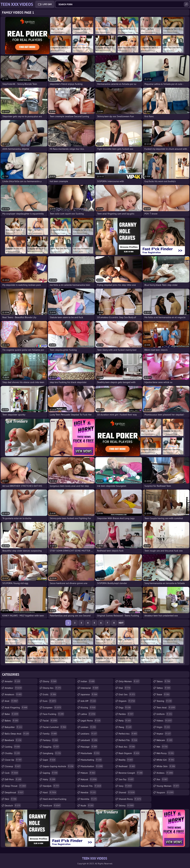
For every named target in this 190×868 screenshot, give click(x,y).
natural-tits (91, 786)
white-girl (166, 760)
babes (12, 721)
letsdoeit (89, 740)
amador (13, 681)
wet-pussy (165, 753)
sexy (125, 786)
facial (50, 721)
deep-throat (16, 786)
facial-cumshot (55, 727)
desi (11, 799)
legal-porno (91, 721)
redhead (127, 766)
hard (50, 792)
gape (49, 760)
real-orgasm (129, 753)
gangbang (52, 753)
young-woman (168, 786)
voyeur (164, 734)
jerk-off (88, 701)
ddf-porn (13, 779)
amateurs (14, 694)
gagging (51, 747)
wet (162, 747)
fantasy (51, 740)
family (50, 734)
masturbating (91, 760)
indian (88, 681)
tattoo (164, 688)
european (52, 707)
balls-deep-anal (17, 734)
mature (88, 773)
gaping (50, 773)
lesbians (89, 734)
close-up (13, 760)
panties (126, 714)
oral (125, 688)
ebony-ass (52, 688)
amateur (14, 688)
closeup (13, 766)
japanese (89, 694)
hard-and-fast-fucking (55, 800)
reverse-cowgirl (131, 773)
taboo (164, 681)
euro (50, 701)
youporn (165, 792)
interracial (90, 688)
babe (12, 714)
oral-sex (127, 694)
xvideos (165, 773)
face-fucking (54, 714)
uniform (165, 714)
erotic (50, 694)
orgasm (127, 701)
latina (88, 714)
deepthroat (14, 792)
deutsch (13, 805)
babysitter (14, 727)
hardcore (52, 805)
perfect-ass (128, 734)
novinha (89, 799)
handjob (51, 786)
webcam (165, 740)
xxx (162, 779)
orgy (125, 707)
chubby (13, 753)
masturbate (90, 753)
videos (164, 721)
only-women (129, 681)
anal (12, 701)
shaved (127, 792)
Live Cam (47, 4)
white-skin (166, 766)
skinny (126, 805)
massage (89, 747)
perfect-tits (128, 740)
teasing (164, 701)
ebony (50, 681)
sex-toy (126, 779)
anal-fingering (16, 707)
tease (163, 694)
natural (89, 779)
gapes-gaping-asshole (58, 766)
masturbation (92, 766)
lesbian (88, 727)
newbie (88, 792)
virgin (163, 727)
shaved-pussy (130, 799)
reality (126, 760)
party (125, 721)
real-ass (127, 747)
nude (87, 805)
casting (13, 747)
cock (12, 773)
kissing (88, 707)
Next (121, 623)
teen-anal (166, 707)
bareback (13, 740)
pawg (125, 727)
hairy (49, 779)
